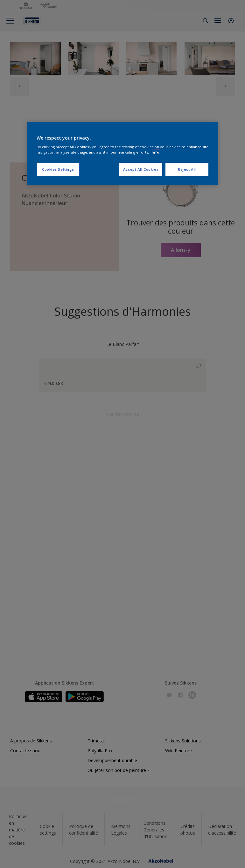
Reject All (187, 169)
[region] (122, 154)
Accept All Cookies (141, 169)
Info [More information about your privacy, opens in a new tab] (155, 152)
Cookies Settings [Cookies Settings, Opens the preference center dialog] (58, 169)
